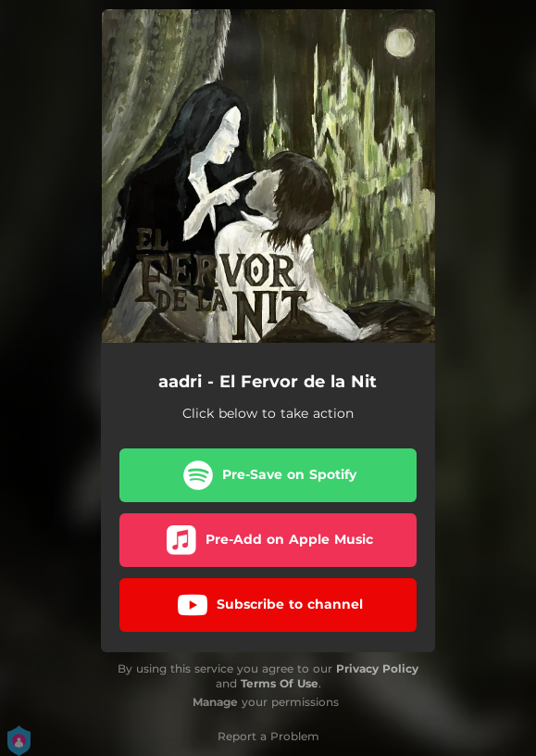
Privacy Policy (377, 668)
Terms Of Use (280, 683)
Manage (215, 702)
